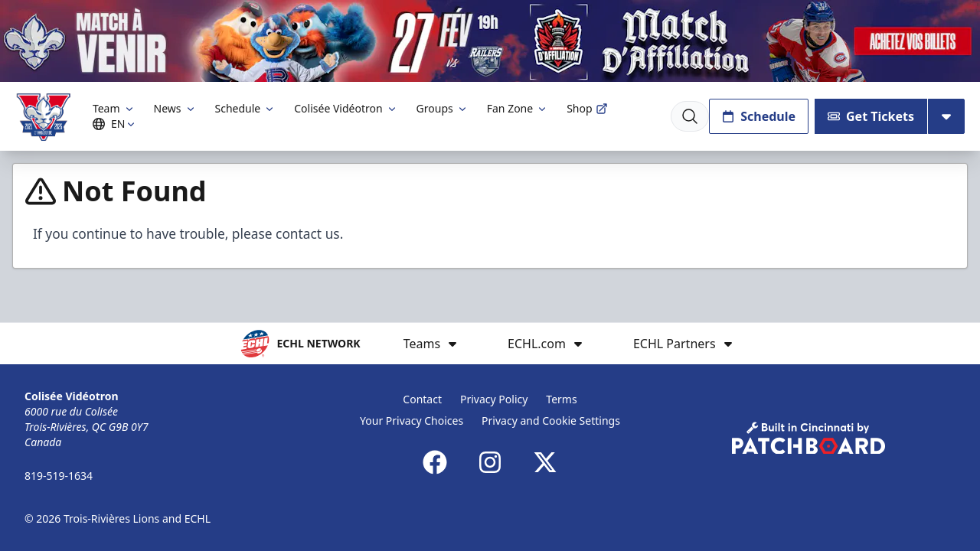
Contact (422, 399)
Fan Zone (518, 108)
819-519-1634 (59, 476)
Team (114, 108)
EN (116, 124)
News (175, 108)
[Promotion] (490, 41)
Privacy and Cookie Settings (551, 421)
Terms (561, 399)
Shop (587, 108)
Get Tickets (871, 116)
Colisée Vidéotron (346, 108)
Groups (443, 108)
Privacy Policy (494, 399)
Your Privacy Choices (412, 421)
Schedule (246, 108)
